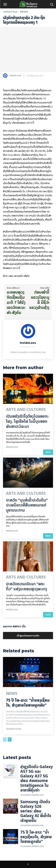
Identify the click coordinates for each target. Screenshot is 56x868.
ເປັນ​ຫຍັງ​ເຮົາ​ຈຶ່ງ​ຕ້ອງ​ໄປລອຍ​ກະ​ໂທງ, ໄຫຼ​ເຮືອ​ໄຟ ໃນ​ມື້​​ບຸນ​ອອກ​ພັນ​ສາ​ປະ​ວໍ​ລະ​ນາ (27, 421)
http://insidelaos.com (28, 347)
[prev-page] (5, 739)
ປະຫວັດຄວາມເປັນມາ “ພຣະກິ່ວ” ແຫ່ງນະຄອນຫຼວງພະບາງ (27, 586)
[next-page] (10, 739)
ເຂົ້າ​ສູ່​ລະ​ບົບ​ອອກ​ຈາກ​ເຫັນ (28, 635)
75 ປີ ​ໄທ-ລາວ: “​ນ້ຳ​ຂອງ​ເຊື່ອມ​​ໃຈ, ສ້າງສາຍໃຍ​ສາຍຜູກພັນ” (28, 703)
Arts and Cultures (26, 410)
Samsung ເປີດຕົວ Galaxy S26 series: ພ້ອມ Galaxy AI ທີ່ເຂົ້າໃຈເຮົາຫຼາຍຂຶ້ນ (36, 811)
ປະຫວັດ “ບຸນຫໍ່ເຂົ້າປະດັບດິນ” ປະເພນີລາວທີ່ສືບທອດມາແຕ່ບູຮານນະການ (27, 505)
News (24, 12)
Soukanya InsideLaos (32, 795)
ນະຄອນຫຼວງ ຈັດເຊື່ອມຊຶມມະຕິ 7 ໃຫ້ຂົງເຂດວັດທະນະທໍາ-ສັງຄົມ (16, 302)
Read (48, 452)
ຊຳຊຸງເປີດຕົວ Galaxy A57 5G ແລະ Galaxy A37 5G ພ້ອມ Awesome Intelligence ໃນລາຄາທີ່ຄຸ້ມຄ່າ (37, 778)
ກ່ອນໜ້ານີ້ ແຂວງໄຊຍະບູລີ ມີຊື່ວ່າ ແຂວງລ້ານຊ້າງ (39, 300)
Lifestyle (10, 12)
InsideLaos (15, 76)
